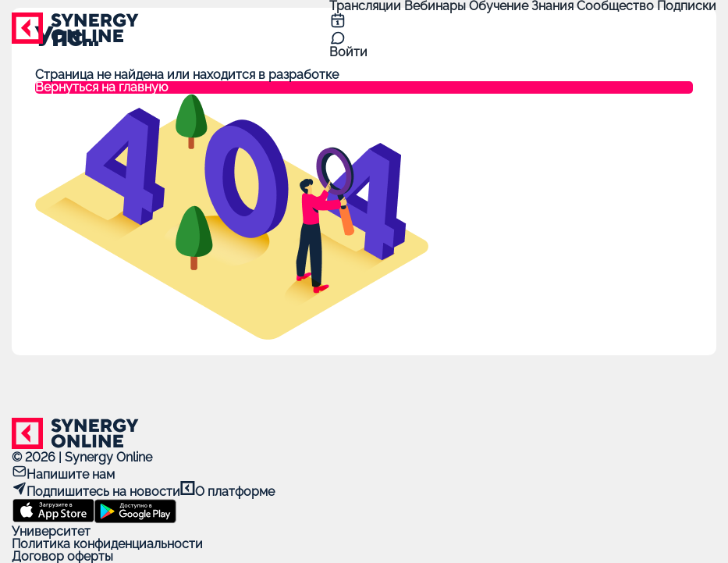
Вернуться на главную (101, 87)
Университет (51, 531)
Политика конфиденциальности (107, 544)
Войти (348, 52)
